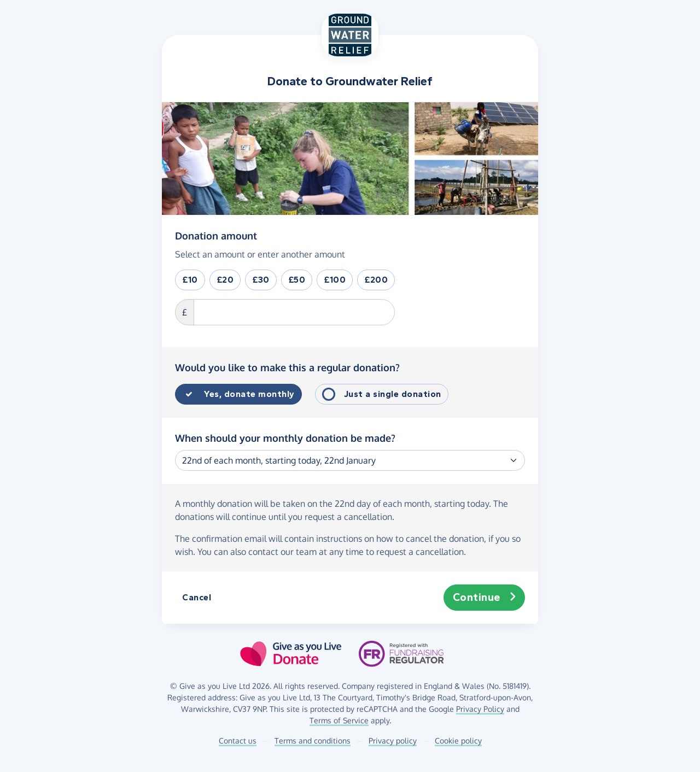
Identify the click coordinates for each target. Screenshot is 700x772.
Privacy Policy (480, 709)
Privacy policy (393, 741)
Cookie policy (458, 741)
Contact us (238, 741)
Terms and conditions (313, 741)
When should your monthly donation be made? (285, 438)
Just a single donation (393, 394)
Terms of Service (339, 720)
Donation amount (216, 235)
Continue (485, 598)
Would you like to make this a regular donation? (287, 367)
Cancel (197, 597)
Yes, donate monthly (249, 394)
